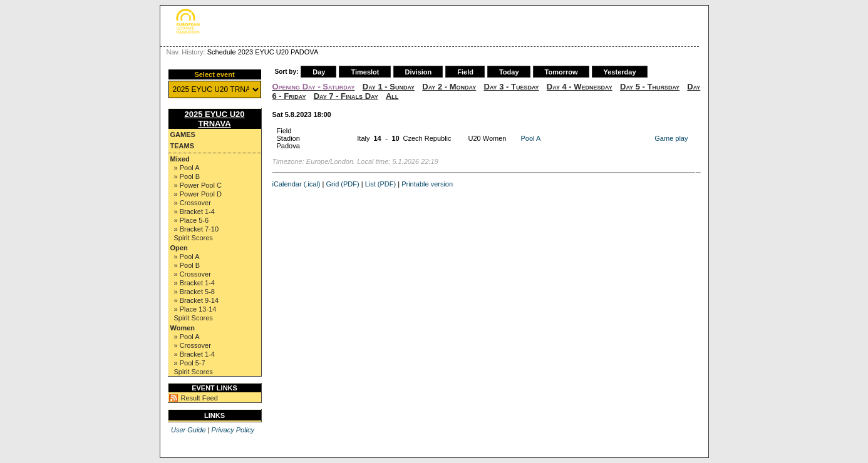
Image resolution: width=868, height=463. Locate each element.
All (392, 96)
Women (183, 328)
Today (509, 72)
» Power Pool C (198, 185)
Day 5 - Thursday (650, 87)
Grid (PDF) (343, 184)
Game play (671, 138)
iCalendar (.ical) (297, 184)
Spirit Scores (194, 238)
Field (465, 72)
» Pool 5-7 (190, 363)
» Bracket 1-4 (194, 211)
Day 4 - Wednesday (580, 87)
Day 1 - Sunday (389, 87)
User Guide (189, 430)
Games (183, 135)
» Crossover (193, 203)
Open (179, 248)
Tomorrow (561, 72)
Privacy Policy (233, 430)
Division (419, 72)
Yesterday (620, 72)
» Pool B (187, 176)
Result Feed (199, 398)
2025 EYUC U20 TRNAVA (214, 119)
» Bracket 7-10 (197, 229)
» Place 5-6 (192, 220)
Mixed (180, 159)
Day (319, 72)
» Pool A (187, 168)
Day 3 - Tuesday (512, 87)
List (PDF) (381, 184)
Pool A (531, 138)
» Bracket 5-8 (194, 292)
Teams (183, 146)
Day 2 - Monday (449, 87)
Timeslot (365, 72)
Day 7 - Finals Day (346, 96)
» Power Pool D (198, 194)
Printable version (427, 184)
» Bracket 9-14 (197, 300)
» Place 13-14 (195, 309)
